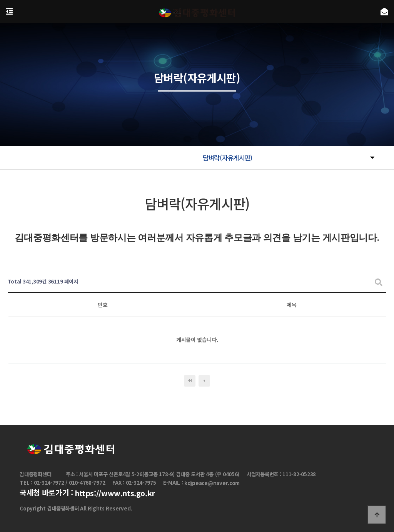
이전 (204, 381)
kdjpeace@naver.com (212, 483)
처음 (190, 381)
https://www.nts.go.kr (115, 494)
